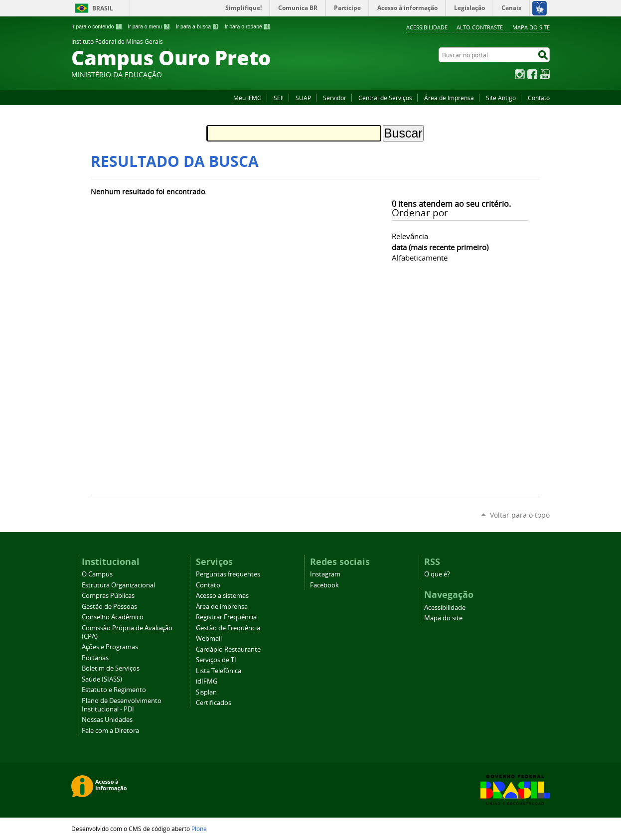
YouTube (545, 74)
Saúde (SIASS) (102, 679)
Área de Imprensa (449, 98)
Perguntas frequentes (228, 574)
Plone (199, 829)
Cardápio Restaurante (228, 649)
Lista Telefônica (219, 671)
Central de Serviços (385, 98)
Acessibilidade (427, 27)
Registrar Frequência (226, 617)
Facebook (532, 74)
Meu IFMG (247, 98)
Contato (539, 98)
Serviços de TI (216, 660)
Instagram (520, 74)
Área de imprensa (222, 607)
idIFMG (207, 681)
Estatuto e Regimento (114, 690)
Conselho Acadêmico (113, 617)
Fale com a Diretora (110, 731)
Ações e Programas (110, 647)
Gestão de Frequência (228, 628)
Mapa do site (531, 27)
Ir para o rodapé (248, 26)
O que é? (437, 574)
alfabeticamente (420, 258)
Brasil (103, 8)
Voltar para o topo (520, 515)
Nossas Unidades (107, 720)
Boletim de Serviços (111, 668)
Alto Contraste (480, 27)
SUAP (303, 98)
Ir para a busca (198, 26)
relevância (410, 236)
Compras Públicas (108, 596)
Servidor (335, 98)
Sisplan (206, 692)
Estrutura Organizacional (118, 585)
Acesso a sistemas (222, 596)
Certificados (214, 703)
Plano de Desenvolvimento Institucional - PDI (122, 705)
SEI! (279, 98)
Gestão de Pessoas (109, 607)
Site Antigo (501, 98)
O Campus (97, 574)
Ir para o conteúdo (97, 26)
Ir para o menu (149, 26)
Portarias (95, 658)
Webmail (209, 638)
